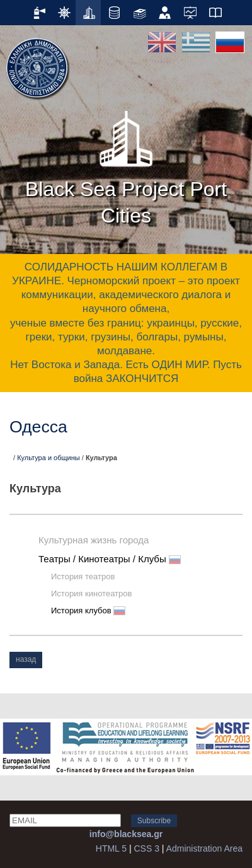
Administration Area (204, 848)
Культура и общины (49, 458)
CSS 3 (146, 848)
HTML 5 (111, 848)
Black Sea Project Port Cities (126, 164)
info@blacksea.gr (126, 834)
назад (26, 659)
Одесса (38, 427)
